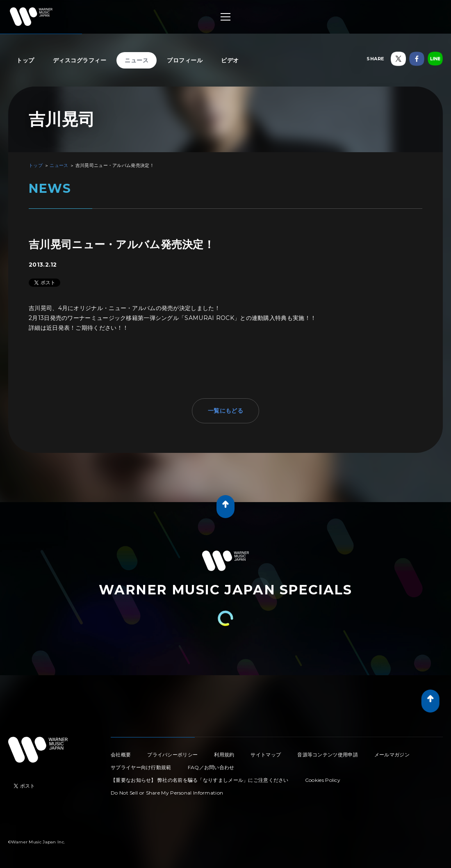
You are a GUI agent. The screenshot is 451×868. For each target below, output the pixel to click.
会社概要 (121, 755)
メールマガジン (392, 755)
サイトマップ (266, 755)
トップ (25, 60)
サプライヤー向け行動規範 (141, 767)
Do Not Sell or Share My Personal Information (167, 793)
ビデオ (230, 60)
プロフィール (185, 60)
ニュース (137, 60)
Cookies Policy (323, 780)
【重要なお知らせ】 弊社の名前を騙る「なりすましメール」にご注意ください (200, 780)
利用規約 (224, 755)
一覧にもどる (225, 411)
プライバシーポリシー (172, 755)
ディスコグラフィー (80, 60)
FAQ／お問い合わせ (211, 767)
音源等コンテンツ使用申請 (328, 755)
